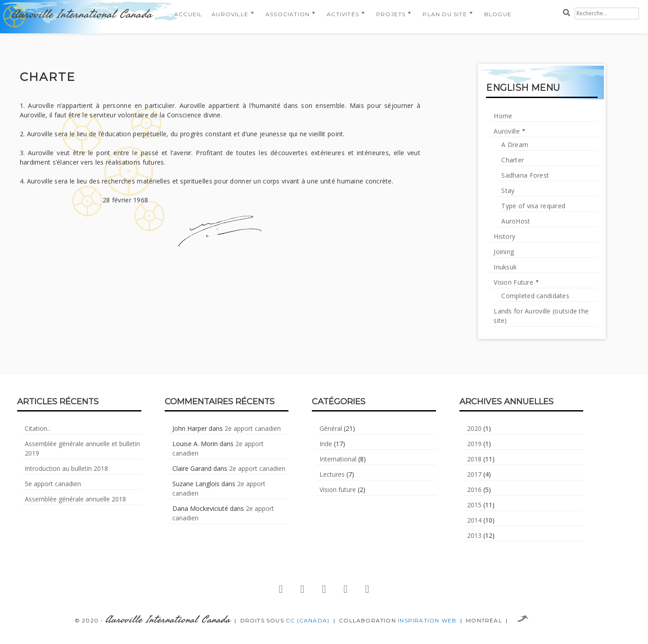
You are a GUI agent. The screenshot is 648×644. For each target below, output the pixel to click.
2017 (474, 474)
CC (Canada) (308, 620)
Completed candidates (535, 296)
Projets (391, 14)
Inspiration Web (427, 620)
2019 (474, 444)
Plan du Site (445, 14)
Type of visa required (533, 206)
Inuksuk (505, 267)
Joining (504, 252)
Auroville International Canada (82, 14)
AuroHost (516, 221)
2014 (474, 520)
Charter (513, 160)
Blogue (498, 14)
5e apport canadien (53, 484)
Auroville (230, 14)
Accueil (188, 14)
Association (288, 14)
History (504, 236)
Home (503, 116)
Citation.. (37, 428)
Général (331, 428)
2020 (474, 428)
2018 (474, 459)
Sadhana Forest (525, 175)
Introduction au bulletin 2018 (66, 468)
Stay (508, 190)
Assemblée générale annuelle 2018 (75, 499)
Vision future (338, 490)
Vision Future (513, 282)
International (338, 459)
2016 (474, 490)
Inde (326, 444)
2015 (474, 505)
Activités (343, 14)
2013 (474, 535)
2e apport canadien (253, 428)
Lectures (332, 474)
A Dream (515, 145)
